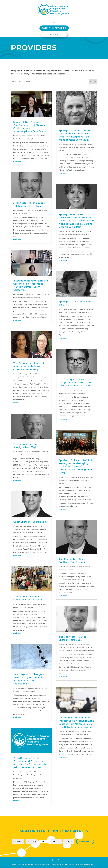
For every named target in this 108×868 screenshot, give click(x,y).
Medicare (38, 529)
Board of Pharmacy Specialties (23, 136)
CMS (42, 526)
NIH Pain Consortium (66, 651)
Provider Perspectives (20, 139)
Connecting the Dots (40, 136)
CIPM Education (30, 688)
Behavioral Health (19, 210)
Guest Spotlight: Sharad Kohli (30, 522)
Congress (16, 374)
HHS (33, 529)
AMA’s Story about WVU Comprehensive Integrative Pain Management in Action (75, 383)
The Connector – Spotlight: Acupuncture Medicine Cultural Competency (29, 366)
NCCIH (85, 231)
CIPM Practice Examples (21, 526)
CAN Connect (92, 864)
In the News (41, 772)
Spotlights (31, 139)
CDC (27, 210)
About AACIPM (63, 477)
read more (17, 162)
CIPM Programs (30, 294)
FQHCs (29, 529)
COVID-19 (36, 374)
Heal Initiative (42, 604)
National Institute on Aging (71, 147)
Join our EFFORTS (54, 28)
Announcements (19, 688)
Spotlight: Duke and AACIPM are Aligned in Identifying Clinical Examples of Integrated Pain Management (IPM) (76, 467)
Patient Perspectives (20, 298)
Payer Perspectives (33, 775)
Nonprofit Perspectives (66, 735)
